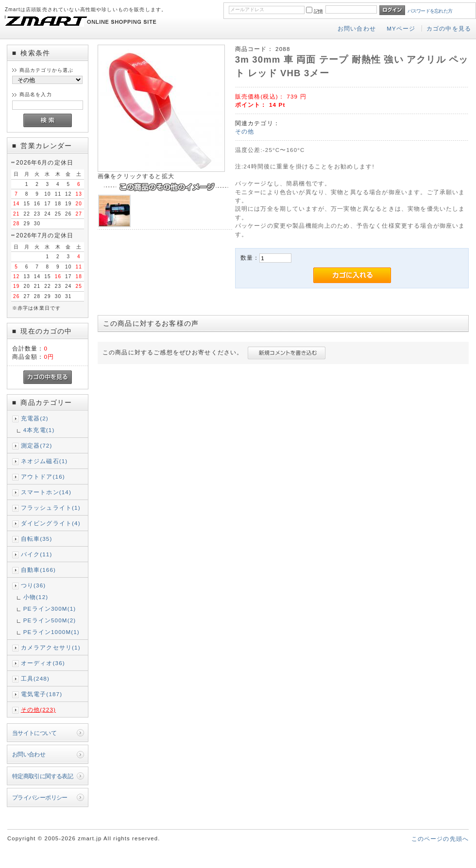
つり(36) (34, 585)
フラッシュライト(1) (51, 508)
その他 (245, 131)
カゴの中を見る (449, 28)
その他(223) (38, 709)
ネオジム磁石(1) (44, 461)
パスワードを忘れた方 (430, 11)
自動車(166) (38, 570)
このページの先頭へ (440, 839)
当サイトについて (34, 733)
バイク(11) (37, 554)
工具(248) (35, 678)
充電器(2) (35, 418)
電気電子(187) (42, 694)
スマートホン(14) (46, 492)
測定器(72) (37, 445)
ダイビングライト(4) (51, 523)
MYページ (401, 28)
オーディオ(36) (43, 663)
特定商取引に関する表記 (43, 776)
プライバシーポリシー (40, 797)
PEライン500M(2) (50, 620)
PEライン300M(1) (50, 609)
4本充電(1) (39, 430)
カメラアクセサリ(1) (51, 647)
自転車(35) (37, 539)
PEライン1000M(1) (51, 632)
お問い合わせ (357, 28)
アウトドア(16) (43, 476)
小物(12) (36, 597)
